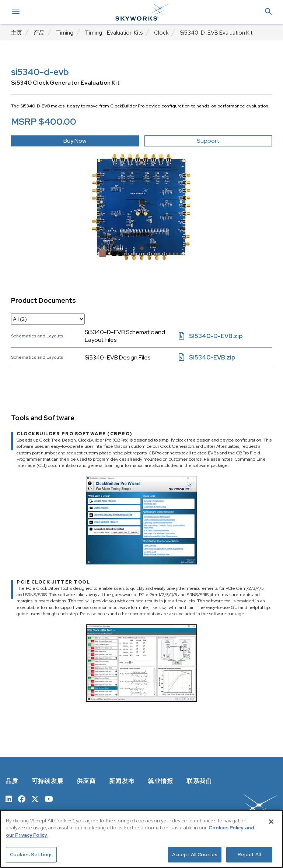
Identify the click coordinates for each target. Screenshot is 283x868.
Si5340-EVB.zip (207, 357)
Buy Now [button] (75, 141)
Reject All (249, 855)
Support (208, 141)
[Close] (271, 822)
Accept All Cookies (195, 855)
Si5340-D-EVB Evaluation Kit (216, 33)
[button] (268, 12)
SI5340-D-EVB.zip (211, 336)
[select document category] (48, 319)
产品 (39, 33)
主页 (17, 33)
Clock (161, 33)
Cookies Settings (31, 855)
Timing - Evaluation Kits (114, 33)
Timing (65, 33)
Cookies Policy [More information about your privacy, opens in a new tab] (226, 828)
